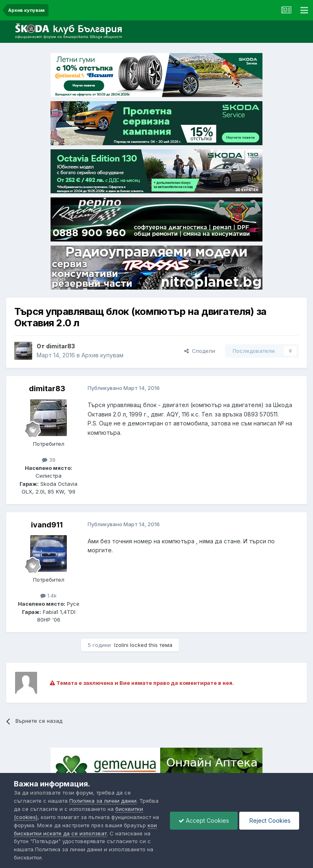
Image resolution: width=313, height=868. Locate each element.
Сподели (200, 351)
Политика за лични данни (103, 801)
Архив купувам (102, 355)
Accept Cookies (204, 820)
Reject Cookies (269, 820)
